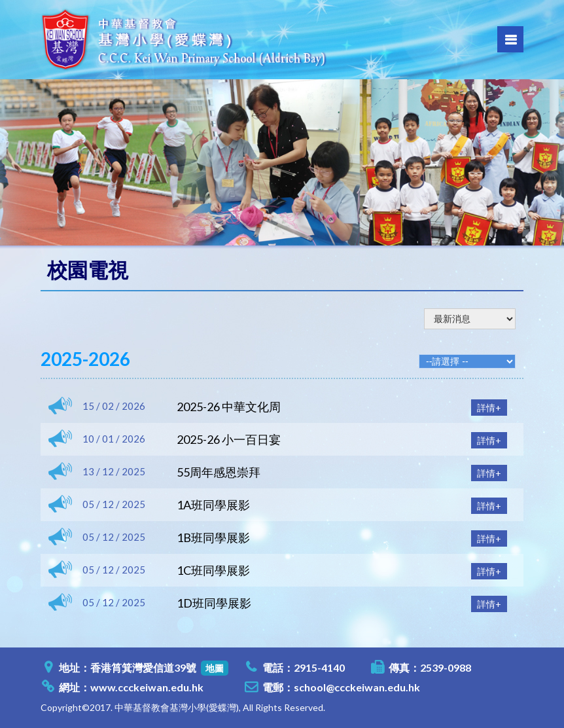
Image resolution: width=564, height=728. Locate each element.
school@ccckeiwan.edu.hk (357, 687)
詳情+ (489, 408)
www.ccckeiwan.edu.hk (147, 687)
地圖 (215, 668)
